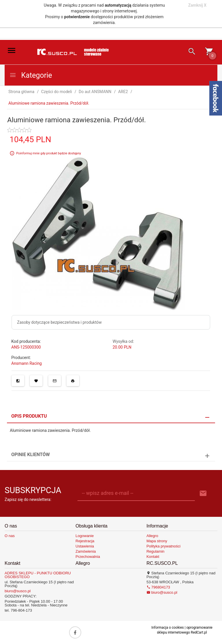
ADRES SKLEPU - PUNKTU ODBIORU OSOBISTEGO (38, 575)
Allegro (152, 536)
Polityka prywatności (164, 546)
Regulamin (156, 551)
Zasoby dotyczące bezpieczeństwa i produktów (59, 322)
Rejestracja (85, 541)
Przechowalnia (88, 557)
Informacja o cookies (168, 628)
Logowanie (85, 536)
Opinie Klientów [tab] (30, 455)
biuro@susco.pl (18, 591)
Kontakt (153, 557)
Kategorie (31, 75)
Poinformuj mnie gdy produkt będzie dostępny (49, 153)
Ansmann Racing (27, 363)
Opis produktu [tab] (29, 416)
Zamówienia (86, 551)
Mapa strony (157, 541)
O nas (10, 536)
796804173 (158, 587)
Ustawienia (85, 546)
